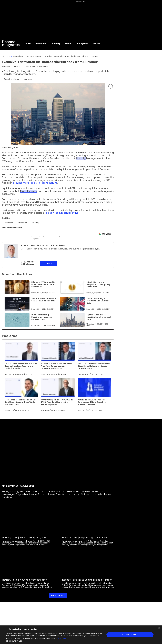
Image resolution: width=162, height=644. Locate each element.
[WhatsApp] (42, 234)
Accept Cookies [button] (130, 635)
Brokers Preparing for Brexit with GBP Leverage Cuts (98, 301)
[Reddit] (55, 234)
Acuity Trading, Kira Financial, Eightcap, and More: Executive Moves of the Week (92, 402)
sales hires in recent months (62, 213)
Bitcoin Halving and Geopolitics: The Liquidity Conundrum (98, 284)
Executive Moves (33, 56)
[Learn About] (36, 236)
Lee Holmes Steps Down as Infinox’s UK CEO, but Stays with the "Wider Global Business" (21, 402)
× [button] (159, 628)
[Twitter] (4, 234)
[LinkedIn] (10, 234)
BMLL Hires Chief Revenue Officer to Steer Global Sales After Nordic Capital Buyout (94, 366)
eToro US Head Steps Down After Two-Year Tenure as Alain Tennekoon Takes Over (56, 366)
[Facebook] (29, 234)
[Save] (61, 235)
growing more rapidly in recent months (35, 183)
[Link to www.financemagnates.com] (17, 287)
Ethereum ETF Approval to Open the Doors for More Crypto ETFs (43, 284)
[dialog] (81, 635)
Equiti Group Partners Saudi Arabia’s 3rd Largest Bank (99, 317)
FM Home (6, 56)
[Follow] (48, 235)
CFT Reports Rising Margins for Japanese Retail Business (42, 317)
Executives (18, 56)
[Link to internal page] (11, 251)
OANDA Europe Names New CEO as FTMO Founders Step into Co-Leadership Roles (57, 402)
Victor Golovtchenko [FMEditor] (40, 66)
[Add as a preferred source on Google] (106, 234)
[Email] (17, 234)
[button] (54, 641)
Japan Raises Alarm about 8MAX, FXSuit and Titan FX (44, 300)
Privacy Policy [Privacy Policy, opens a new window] (61, 638)
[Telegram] (23, 234)
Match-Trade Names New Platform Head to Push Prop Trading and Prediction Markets (21, 366)
